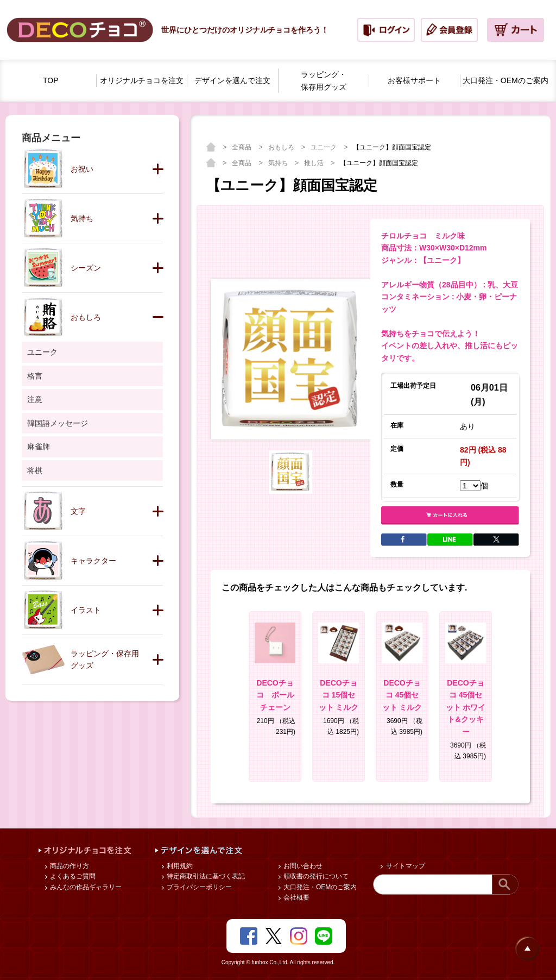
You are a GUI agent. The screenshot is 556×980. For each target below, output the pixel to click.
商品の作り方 (69, 866)
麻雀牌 (39, 447)
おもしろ (282, 147)
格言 (35, 376)
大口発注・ (506, 81)
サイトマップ (404, 866)
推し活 (315, 163)
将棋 (35, 470)
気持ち (279, 163)
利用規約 (179, 866)
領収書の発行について (315, 876)
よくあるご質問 (72, 876)
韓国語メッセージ (58, 423)
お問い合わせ (302, 866)
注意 (35, 399)
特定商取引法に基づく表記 (205, 876)
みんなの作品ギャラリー (85, 887)
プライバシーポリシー (198, 887)
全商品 (242, 147)
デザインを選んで (232, 81)
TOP (51, 80)
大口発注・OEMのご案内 (320, 887)
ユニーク (324, 147)
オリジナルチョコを (142, 81)
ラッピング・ (324, 81)
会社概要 (296, 897)
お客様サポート (414, 80)
